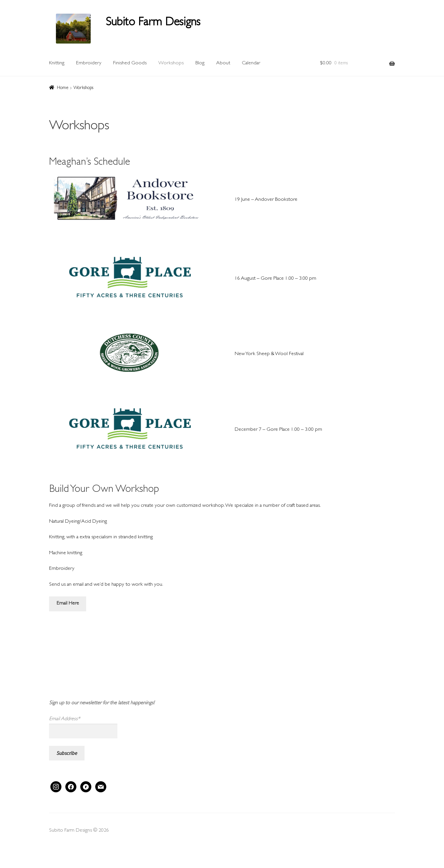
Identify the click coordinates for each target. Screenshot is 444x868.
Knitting (57, 63)
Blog (200, 63)
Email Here (68, 604)
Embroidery (89, 63)
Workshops (171, 63)
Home (63, 88)
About (223, 63)
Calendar (251, 63)
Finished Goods (130, 63)
